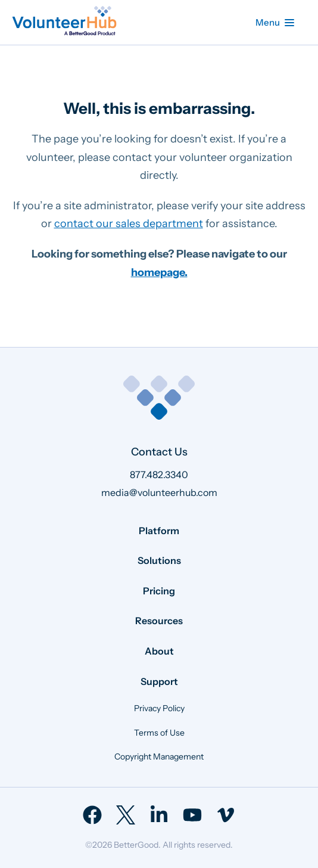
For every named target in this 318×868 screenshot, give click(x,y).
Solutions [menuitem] (159, 560)
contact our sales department (129, 224)
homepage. (159, 272)
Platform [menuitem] (159, 531)
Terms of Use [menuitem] (159, 733)
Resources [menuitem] (159, 621)
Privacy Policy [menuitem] (159, 708)
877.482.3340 (159, 475)
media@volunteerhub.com (159, 492)
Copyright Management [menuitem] (159, 757)
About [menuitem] (159, 651)
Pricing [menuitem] (159, 591)
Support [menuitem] (159, 681)
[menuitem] (92, 815)
